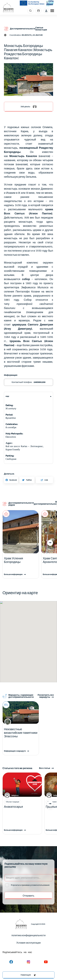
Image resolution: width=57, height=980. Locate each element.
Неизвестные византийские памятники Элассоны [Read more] (21, 733)
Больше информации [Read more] (13, 574)
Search (30, 11)
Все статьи (45, 768)
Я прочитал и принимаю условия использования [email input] (30, 885)
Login (46, 11)
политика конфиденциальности (28, 935)
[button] (28, 80)
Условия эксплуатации (28, 943)
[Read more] (21, 560)
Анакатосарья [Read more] (13, 807)
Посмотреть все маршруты (46, 696)
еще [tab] (7, 396)
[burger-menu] (52, 11)
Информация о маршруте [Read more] (15, 751)
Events (38, 11)
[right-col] (28, 975)
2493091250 (40, 382)
